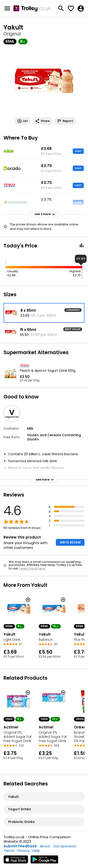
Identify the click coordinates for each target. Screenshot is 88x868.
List (23, 121)
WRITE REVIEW (70, 542)
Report (65, 121)
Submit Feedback (20, 846)
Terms (9, 851)
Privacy (23, 851)
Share (42, 121)
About (45, 846)
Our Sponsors (65, 846)
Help (36, 851)
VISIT (78, 151)
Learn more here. (33, 568)
